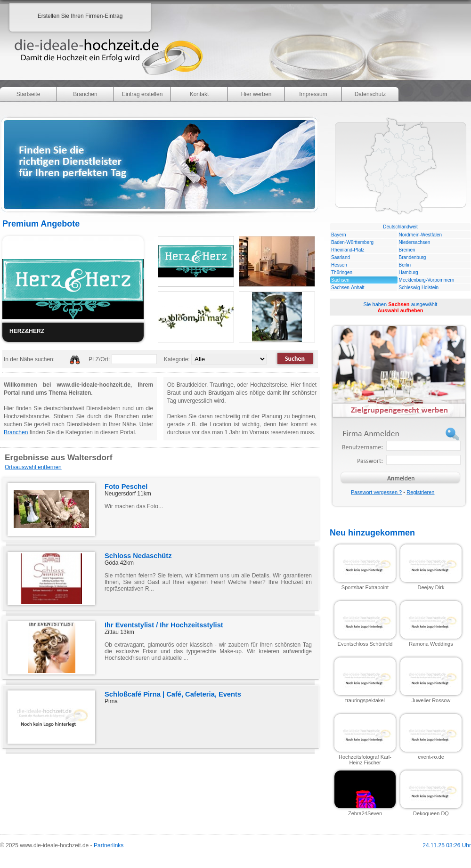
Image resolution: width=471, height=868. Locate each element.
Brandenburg (413, 257)
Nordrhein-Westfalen (421, 235)
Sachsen (340, 280)
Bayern (339, 235)
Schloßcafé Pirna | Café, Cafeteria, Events (173, 694)
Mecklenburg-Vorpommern (427, 280)
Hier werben (256, 94)
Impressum (313, 94)
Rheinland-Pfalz (348, 250)
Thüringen (342, 272)
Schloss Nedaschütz (138, 556)
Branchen (85, 94)
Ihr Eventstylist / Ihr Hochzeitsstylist (164, 625)
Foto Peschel (126, 487)
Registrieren (420, 492)
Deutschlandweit (400, 227)
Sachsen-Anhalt (348, 288)
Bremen (407, 250)
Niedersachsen (415, 242)
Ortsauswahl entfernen (33, 467)
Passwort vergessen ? (376, 492)
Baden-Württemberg (352, 242)
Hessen (339, 265)
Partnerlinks (109, 845)
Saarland (341, 257)
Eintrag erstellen (142, 94)
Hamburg (409, 272)
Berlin (405, 265)
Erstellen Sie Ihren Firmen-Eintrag (80, 16)
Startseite (28, 94)
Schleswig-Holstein (419, 288)
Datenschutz (370, 94)
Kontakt (199, 94)
